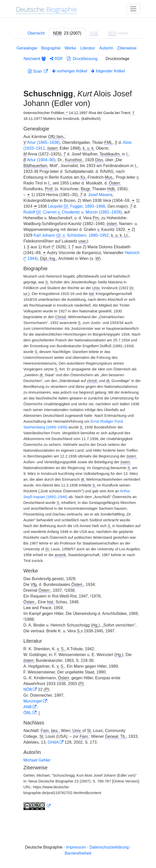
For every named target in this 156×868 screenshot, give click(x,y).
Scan (36, 71)
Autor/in (106, 48)
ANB (28, 707)
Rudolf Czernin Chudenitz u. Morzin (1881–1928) (73, 212)
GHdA (53, 742)
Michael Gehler (37, 760)
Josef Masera (100, 195)
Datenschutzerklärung (109, 847)
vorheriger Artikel (70, 71)
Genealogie (27, 48)
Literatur (88, 48)
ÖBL (28, 713)
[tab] (67, 33)
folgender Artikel (108, 71)
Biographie (51, 48)
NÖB (28, 689)
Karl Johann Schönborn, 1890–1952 (71, 235)
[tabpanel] (78, 429)
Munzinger (33, 701)
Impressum (76, 847)
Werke (71, 48)
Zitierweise (127, 48)
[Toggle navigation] (133, 9)
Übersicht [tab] (36, 33)
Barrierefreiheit (78, 853)
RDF (56, 59)
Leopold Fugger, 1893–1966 (77, 206)
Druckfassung (82, 59)
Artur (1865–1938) (43, 142)
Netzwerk (35, 59)
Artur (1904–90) (41, 160)
